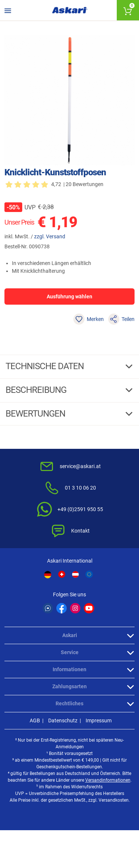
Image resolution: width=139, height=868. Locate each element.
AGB (35, 720)
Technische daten (46, 366)
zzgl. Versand (50, 236)
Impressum (99, 720)
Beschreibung (37, 390)
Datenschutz (63, 720)
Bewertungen (36, 414)
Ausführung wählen (69, 296)
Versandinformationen (108, 780)
